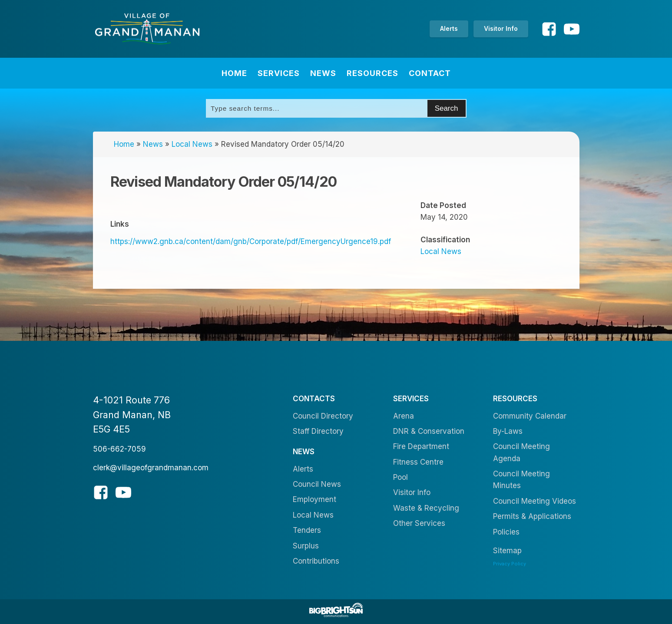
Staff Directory (318, 431)
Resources (372, 73)
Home (234, 73)
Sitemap (507, 551)
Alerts (449, 28)
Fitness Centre (418, 462)
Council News (317, 484)
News (323, 73)
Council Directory (323, 416)
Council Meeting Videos (535, 501)
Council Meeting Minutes (521, 480)
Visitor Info (501, 28)
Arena (404, 416)
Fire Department (421, 446)
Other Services (419, 523)
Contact (430, 73)
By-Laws (508, 431)
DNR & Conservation (429, 431)
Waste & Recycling (426, 508)
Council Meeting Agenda (521, 452)
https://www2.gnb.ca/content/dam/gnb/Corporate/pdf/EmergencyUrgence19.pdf (251, 241)
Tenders (307, 530)
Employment (314, 499)
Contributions (316, 561)
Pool (401, 477)
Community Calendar (530, 416)
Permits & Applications (532, 516)
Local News (192, 144)
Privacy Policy (510, 564)
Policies (506, 532)
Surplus (306, 546)
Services (279, 73)
